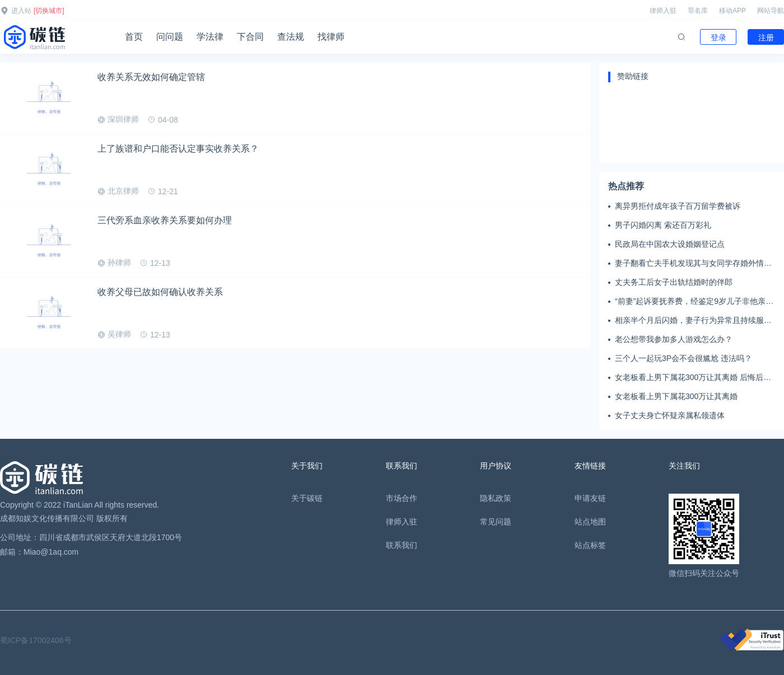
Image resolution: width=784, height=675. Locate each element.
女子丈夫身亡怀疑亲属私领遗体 (670, 415)
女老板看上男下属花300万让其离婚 (676, 396)
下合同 (250, 37)
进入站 (21, 11)
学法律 (210, 37)
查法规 (291, 37)
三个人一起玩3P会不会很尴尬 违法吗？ (683, 358)
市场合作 (402, 498)
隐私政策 (496, 498)
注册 (766, 37)
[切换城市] (49, 11)
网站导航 (771, 11)
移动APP (732, 11)
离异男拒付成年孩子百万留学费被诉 (678, 206)
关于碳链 (307, 498)
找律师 (331, 37)
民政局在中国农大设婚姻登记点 (670, 244)
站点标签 (590, 545)
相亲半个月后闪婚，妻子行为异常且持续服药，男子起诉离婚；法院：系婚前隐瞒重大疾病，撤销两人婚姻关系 (693, 321)
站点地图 (590, 522)
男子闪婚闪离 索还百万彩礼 (663, 225)
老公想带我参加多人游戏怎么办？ (674, 339)
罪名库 (698, 11)
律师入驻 (663, 11)
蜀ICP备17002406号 (36, 640)
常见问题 (496, 522)
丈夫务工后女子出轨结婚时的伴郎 (674, 282)
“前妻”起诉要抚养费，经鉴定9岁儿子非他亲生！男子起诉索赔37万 (690, 302)
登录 (718, 37)
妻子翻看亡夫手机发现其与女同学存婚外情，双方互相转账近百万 (693, 264)
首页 (134, 37)
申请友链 (590, 498)
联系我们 (402, 545)
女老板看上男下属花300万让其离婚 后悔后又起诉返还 (693, 378)
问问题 (170, 37)
